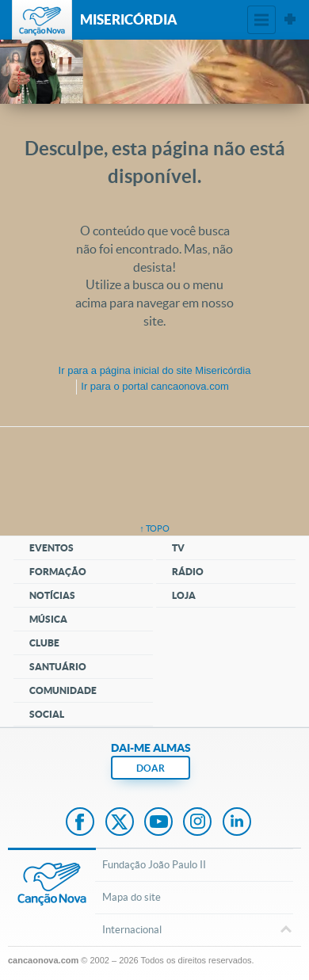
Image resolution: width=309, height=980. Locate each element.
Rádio (188, 572)
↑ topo (154, 528)
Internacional (194, 931)
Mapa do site (132, 897)
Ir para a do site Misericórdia (155, 370)
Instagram (197, 823)
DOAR (151, 768)
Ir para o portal (154, 386)
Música (48, 619)
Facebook (80, 823)
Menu (261, 20)
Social (47, 714)
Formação (58, 572)
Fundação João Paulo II (154, 865)
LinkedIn (237, 823)
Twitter (120, 823)
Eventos (51, 548)
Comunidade (63, 690)
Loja (184, 595)
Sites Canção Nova (290, 20)
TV (178, 548)
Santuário (58, 667)
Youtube (158, 823)
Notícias (52, 595)
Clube (44, 643)
